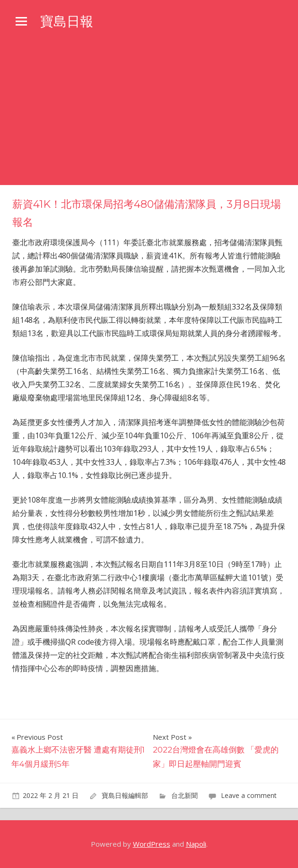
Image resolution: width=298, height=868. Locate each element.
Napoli (196, 844)
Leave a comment (249, 795)
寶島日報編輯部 (125, 795)
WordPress (152, 844)
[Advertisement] (149, 114)
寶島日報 (67, 21)
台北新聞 (184, 795)
